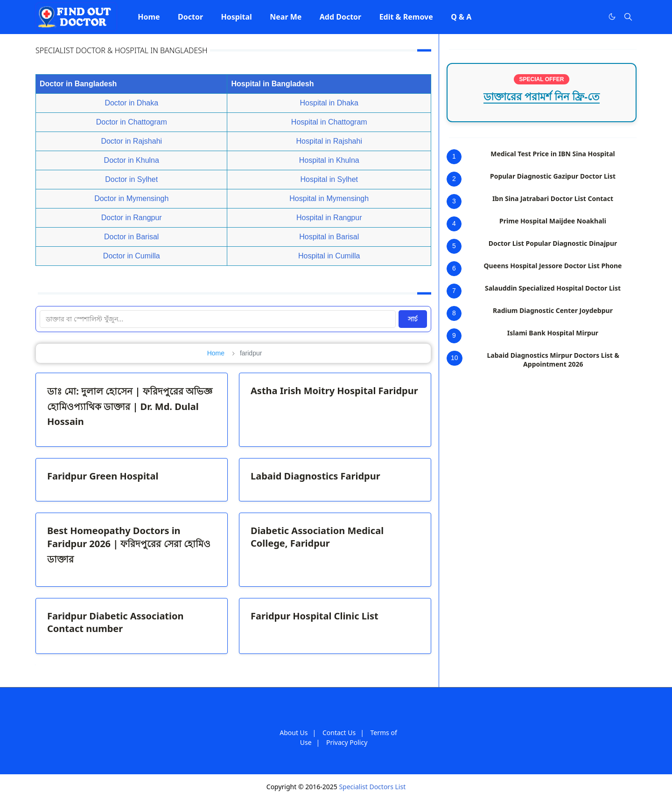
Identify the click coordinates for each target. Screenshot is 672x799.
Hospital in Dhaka (329, 103)
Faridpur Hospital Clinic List (315, 616)
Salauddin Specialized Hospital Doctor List (553, 288)
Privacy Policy (347, 742)
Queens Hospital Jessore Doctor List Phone (553, 266)
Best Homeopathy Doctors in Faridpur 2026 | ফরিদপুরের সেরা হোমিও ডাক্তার (129, 545)
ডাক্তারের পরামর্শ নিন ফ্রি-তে (542, 97)
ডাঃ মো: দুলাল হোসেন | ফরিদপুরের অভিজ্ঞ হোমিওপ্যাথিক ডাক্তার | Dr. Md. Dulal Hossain (130, 406)
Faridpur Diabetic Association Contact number (115, 622)
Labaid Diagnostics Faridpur (315, 476)
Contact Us (339, 733)
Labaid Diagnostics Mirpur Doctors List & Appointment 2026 (553, 360)
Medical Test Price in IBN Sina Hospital (553, 154)
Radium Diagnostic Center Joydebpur (553, 310)
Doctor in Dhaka (131, 103)
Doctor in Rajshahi (131, 141)
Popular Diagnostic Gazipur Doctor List (553, 176)
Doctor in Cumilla (132, 256)
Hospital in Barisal (329, 237)
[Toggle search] (628, 17)
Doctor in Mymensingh (131, 198)
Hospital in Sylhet (329, 179)
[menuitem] (149, 17)
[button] (149, 17)
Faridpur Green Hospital (103, 476)
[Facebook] (593, 17)
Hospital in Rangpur (329, 218)
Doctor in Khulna (132, 160)
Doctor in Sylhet (131, 179)
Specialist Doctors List (372, 787)
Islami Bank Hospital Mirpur (553, 333)
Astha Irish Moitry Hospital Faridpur (334, 391)
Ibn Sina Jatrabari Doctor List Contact (553, 198)
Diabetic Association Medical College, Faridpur (317, 537)
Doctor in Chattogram (132, 122)
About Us (294, 733)
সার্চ (413, 319)
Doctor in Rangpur (132, 218)
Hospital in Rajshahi (329, 141)
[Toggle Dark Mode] (612, 17)
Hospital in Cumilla (329, 256)
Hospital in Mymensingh (329, 198)
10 (455, 358)
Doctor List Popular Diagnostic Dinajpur (553, 243)
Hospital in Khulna (329, 160)
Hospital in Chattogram (329, 122)
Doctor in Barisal (131, 237)
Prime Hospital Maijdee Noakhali (553, 221)
